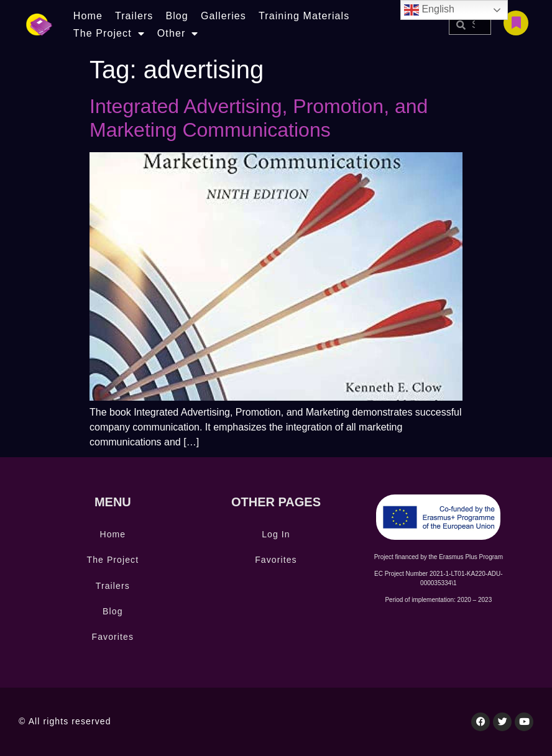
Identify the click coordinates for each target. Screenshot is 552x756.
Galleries (223, 16)
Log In (276, 534)
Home (88, 16)
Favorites (113, 637)
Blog (177, 16)
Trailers (134, 16)
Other (178, 34)
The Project (109, 34)
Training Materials (304, 16)
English (429, 10)
